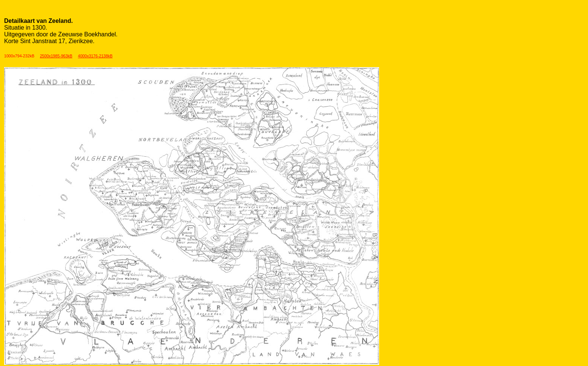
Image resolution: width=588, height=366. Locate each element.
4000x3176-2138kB (95, 56)
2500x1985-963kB (56, 56)
